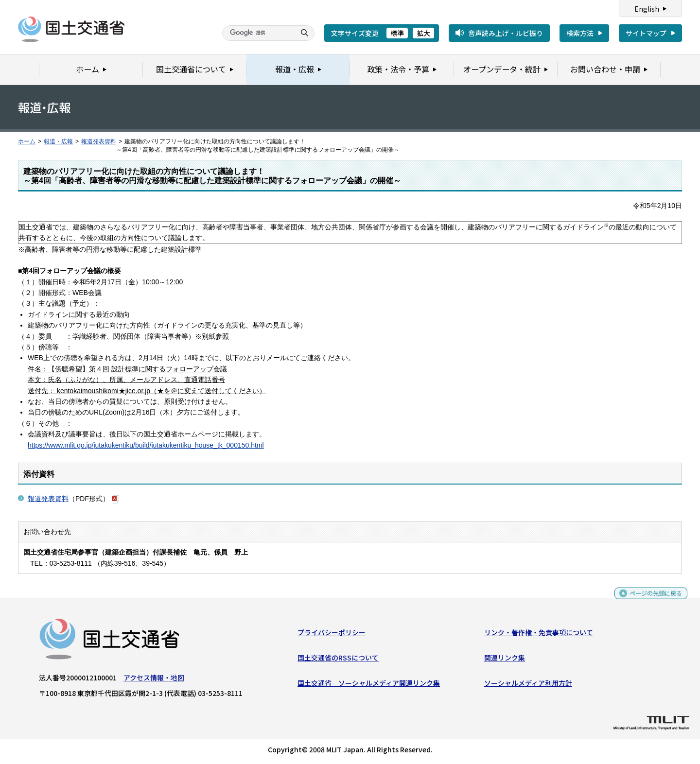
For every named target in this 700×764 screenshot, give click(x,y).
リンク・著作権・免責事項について (539, 634)
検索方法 (580, 33)
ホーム (27, 141)
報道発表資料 (99, 141)
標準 (397, 33)
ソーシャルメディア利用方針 (528, 685)
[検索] (258, 33)
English (647, 9)
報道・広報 (58, 141)
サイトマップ (646, 33)
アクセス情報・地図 (154, 679)
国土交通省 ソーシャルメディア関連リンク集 (369, 685)
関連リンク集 (505, 660)
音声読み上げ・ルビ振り (506, 33)
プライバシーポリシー (332, 634)
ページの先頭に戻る (652, 599)
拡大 (423, 33)
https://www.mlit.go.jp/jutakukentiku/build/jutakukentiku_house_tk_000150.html (146, 445)
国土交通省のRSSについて (338, 660)
